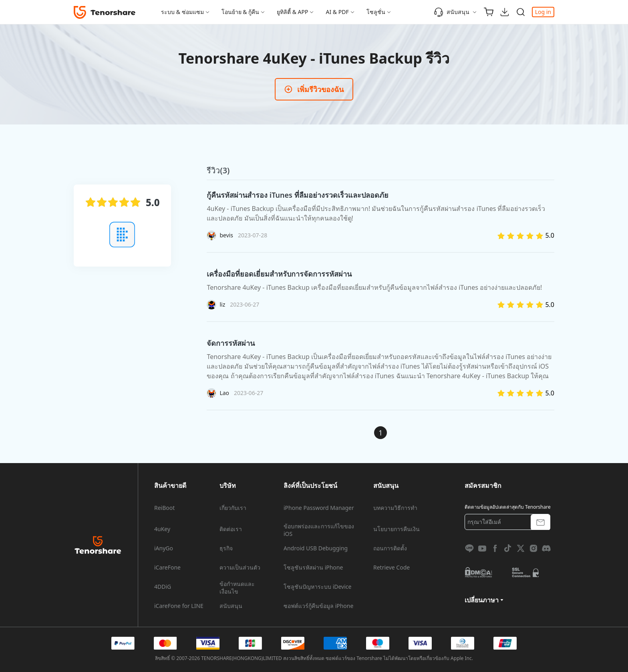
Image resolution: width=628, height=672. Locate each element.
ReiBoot (164, 508)
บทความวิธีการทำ (395, 508)
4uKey (162, 529)
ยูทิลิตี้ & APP (292, 12)
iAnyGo (164, 548)
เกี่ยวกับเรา (233, 508)
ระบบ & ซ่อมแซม (182, 12)
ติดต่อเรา (231, 529)
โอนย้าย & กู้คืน (241, 12)
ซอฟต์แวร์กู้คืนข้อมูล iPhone (318, 606)
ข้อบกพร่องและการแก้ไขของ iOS (319, 530)
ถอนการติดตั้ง (390, 548)
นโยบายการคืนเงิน (397, 529)
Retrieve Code (391, 568)
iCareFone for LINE (179, 606)
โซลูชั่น (376, 12)
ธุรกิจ (226, 548)
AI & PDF (337, 12)
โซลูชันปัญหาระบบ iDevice (317, 587)
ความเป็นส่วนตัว (240, 568)
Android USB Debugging (316, 548)
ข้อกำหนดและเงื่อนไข (237, 588)
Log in (543, 12)
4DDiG (163, 587)
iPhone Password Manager (319, 508)
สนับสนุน (452, 12)
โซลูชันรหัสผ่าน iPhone (313, 568)
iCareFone (167, 568)
